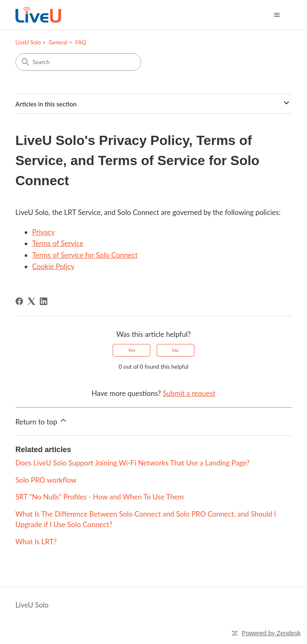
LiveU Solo (28, 42)
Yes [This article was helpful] (132, 350)
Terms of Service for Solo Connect (85, 255)
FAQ (81, 42)
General (58, 42)
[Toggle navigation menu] (277, 15)
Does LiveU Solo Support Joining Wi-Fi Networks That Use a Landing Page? (133, 463)
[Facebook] (19, 301)
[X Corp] (31, 301)
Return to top (41, 421)
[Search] (78, 62)
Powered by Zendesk (271, 633)
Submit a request (189, 393)
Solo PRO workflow (46, 480)
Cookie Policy (53, 266)
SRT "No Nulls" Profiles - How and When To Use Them (100, 497)
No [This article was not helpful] (175, 350)
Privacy (44, 232)
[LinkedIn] (44, 301)
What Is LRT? (36, 542)
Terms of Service (58, 243)
